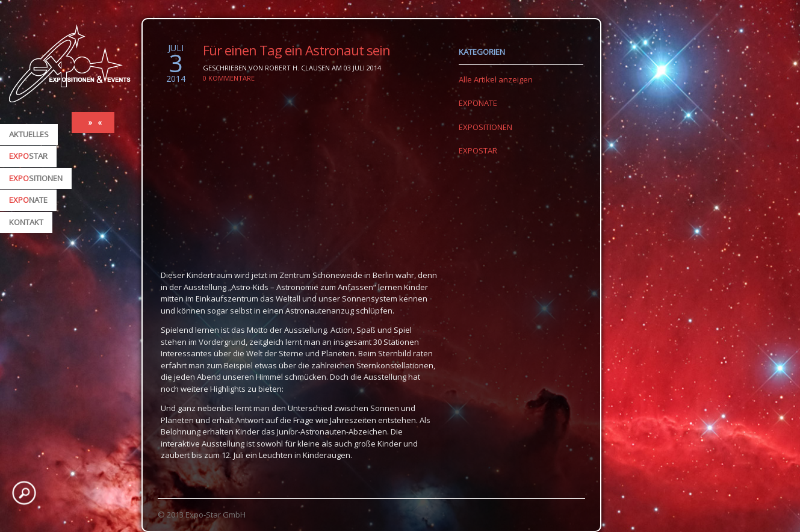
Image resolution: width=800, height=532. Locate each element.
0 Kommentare (229, 78)
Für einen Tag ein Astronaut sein (296, 50)
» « (96, 122)
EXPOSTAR (478, 150)
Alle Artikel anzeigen (496, 79)
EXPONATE (478, 103)
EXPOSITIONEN (485, 127)
